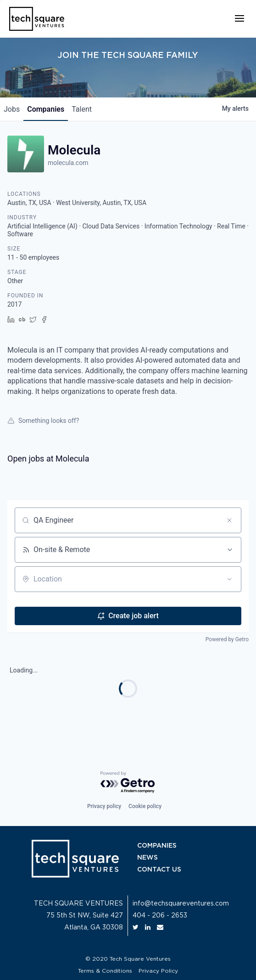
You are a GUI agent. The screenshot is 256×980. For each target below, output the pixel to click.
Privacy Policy (158, 971)
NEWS (147, 858)
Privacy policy (104, 806)
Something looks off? (43, 421)
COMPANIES (157, 846)
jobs (12, 109)
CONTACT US (159, 870)
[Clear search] (229, 520)
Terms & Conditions (105, 971)
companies (46, 109)
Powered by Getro (227, 639)
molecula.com (68, 163)
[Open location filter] (229, 579)
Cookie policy (145, 806)
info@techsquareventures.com (181, 904)
